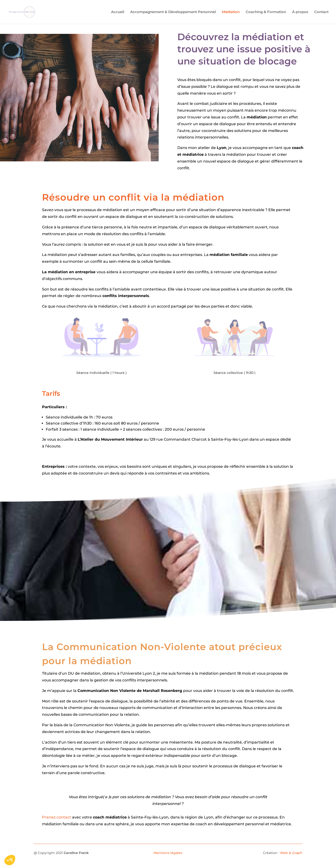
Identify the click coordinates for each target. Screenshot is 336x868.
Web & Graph (291, 853)
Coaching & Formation (266, 12)
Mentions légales (168, 853)
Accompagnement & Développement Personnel (173, 12)
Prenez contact (57, 817)
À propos (300, 12)
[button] (10, 860)
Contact (321, 12)
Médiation (231, 12)
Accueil (118, 12)
